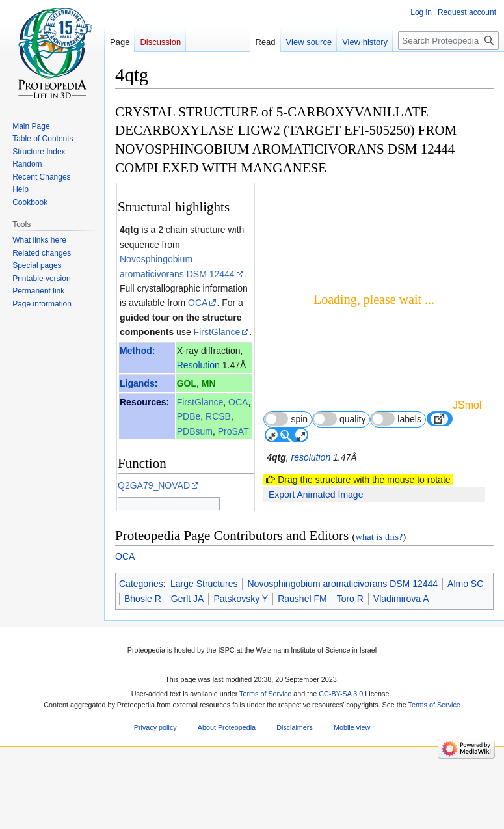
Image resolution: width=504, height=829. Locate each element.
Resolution (198, 365)
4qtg (129, 230)
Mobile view (352, 795)
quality (339, 419)
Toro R (350, 665)
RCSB (218, 416)
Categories (141, 651)
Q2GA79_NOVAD (154, 485)
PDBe (189, 416)
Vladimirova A (401, 665)
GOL (187, 383)
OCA (198, 303)
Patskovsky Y (241, 665)
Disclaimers (295, 795)
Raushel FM (302, 665)
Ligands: (139, 383)
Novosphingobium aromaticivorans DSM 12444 (342, 651)
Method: (137, 351)
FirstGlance (217, 332)
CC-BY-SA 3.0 (341, 761)
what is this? (379, 604)
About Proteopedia (227, 795)
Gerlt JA (188, 665)
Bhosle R (143, 665)
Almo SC (465, 651)
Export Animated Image (316, 495)
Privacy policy (155, 795)
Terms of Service (265, 761)
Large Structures (204, 651)
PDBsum (195, 431)
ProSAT (233, 431)
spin (286, 419)
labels (396, 419)
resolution (311, 457)
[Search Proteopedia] (448, 41)
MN (209, 383)
